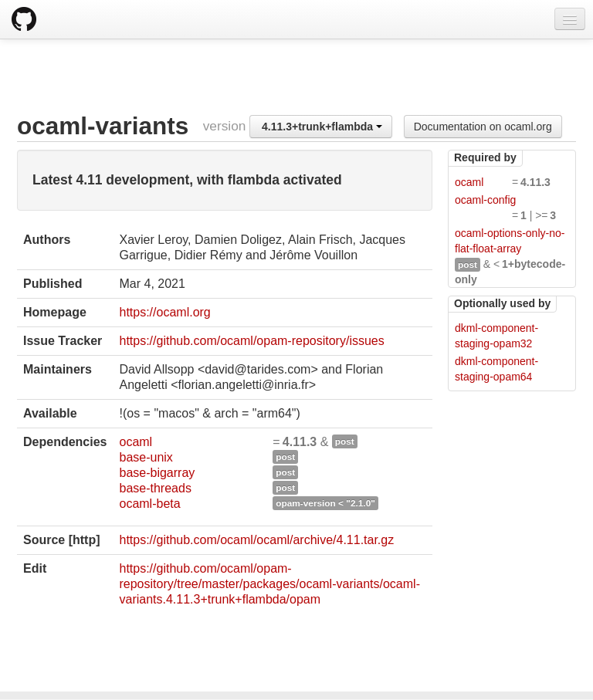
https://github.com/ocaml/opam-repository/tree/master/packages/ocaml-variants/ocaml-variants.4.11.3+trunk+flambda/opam (269, 584)
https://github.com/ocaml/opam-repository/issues (251, 341)
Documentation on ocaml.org (483, 127)
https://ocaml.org (164, 312)
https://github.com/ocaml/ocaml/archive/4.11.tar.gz (256, 540)
